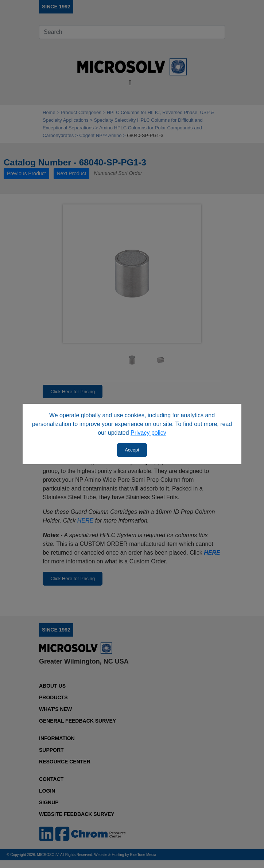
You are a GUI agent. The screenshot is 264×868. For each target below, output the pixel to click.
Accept (132, 450)
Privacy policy (148, 433)
